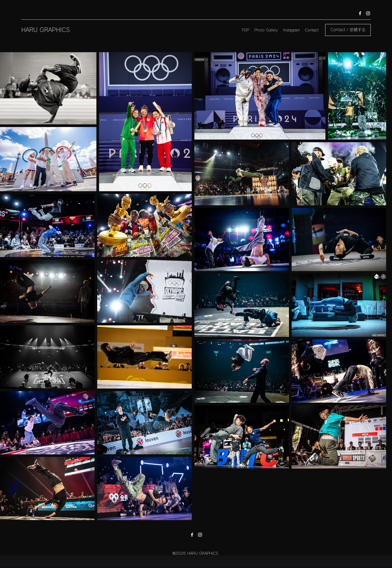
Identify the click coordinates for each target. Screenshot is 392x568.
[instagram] (368, 13)
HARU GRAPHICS (46, 30)
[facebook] (360, 13)
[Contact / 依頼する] (348, 30)
